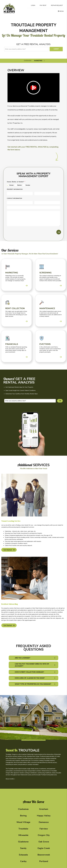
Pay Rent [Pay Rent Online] (42, 5)
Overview (28, 61)
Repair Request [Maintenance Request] (55, 5)
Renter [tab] (20, 185)
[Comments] (33, 219)
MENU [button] (61, 11)
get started (8, 550)
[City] (47, 193)
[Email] (47, 203)
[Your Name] (20, 203)
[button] (33, 658)
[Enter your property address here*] (26, 49)
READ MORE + (10, 779)
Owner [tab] (11, 185)
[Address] (20, 193)
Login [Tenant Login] (32, 5)
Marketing (38, 61)
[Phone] (33, 208)
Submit (56, 49)
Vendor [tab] (28, 185)
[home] (9, 8)
